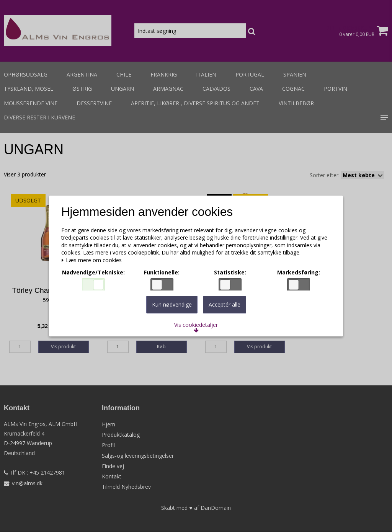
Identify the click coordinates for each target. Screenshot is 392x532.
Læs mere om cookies (94, 259)
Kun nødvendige (172, 308)
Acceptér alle (225, 308)
